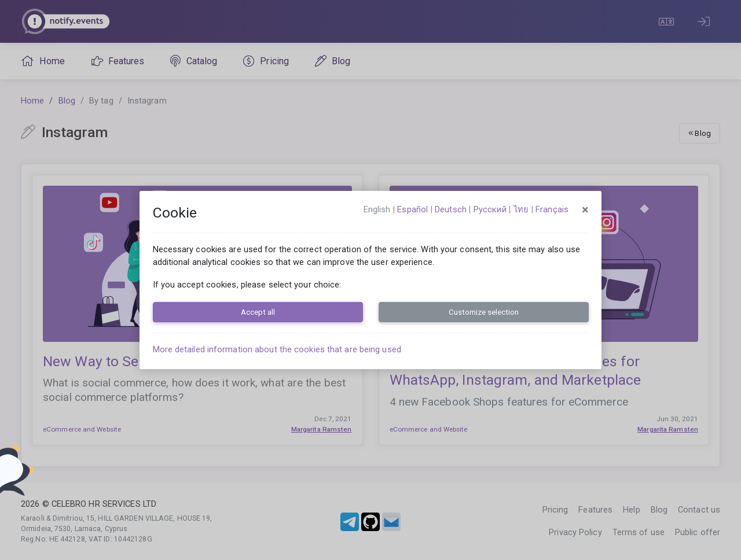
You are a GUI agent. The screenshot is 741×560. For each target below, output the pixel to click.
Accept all (258, 312)
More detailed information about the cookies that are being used (277, 349)
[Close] (585, 210)
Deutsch (451, 209)
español (412, 209)
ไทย (521, 209)
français (552, 209)
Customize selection (484, 312)
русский (490, 209)
